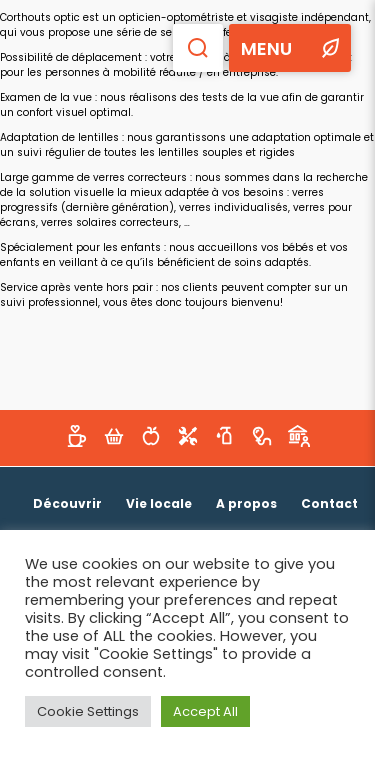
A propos (246, 503)
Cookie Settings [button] (88, 711)
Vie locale (159, 503)
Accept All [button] (205, 711)
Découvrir (67, 503)
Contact (329, 503)
